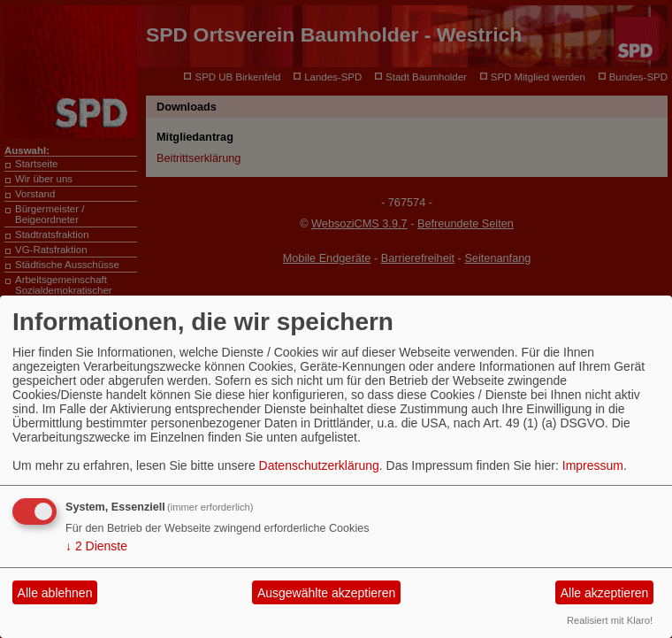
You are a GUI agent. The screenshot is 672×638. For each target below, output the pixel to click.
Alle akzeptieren (605, 593)
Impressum (593, 465)
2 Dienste (96, 546)
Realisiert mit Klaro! (610, 620)
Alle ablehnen (55, 593)
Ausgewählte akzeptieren (326, 593)
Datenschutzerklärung (319, 465)
